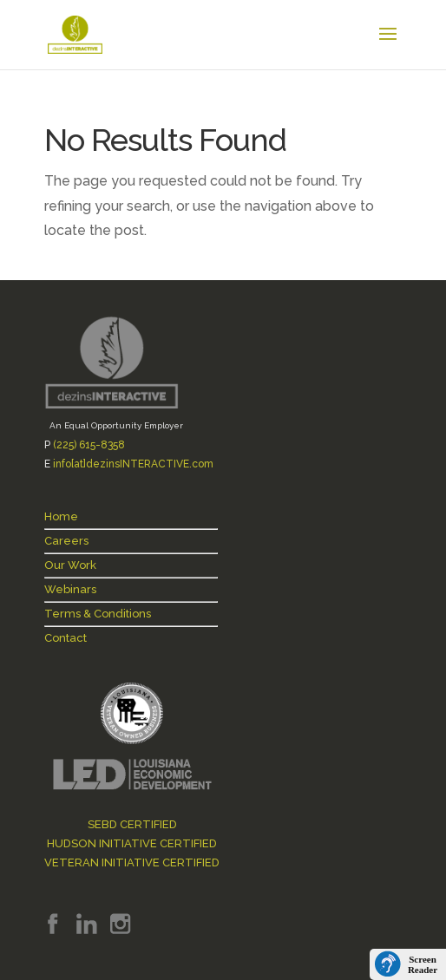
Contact (66, 638)
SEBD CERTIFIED (132, 824)
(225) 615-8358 (89, 445)
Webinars (70, 589)
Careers (66, 541)
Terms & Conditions (98, 614)
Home (61, 516)
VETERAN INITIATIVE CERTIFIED (132, 862)
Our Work (70, 565)
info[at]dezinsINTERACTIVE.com (133, 464)
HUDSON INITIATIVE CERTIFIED (132, 843)
